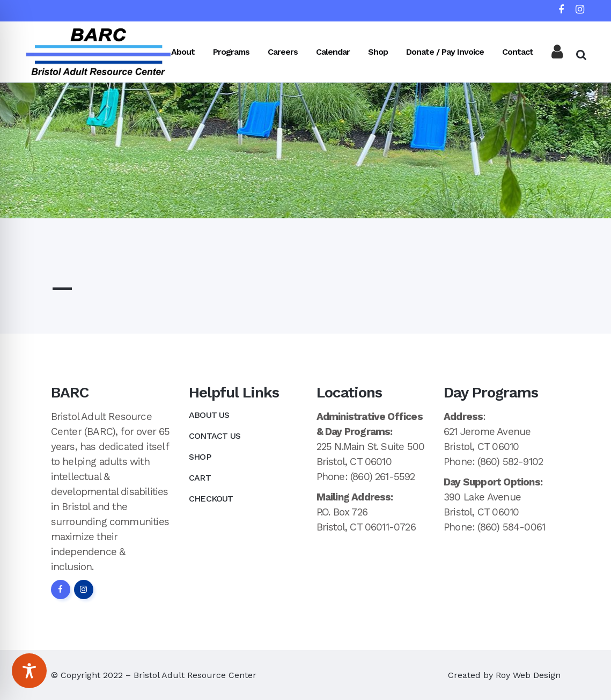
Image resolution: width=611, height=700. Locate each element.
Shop (200, 457)
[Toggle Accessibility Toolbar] (29, 671)
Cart (200, 478)
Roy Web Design (528, 675)
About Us (209, 415)
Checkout (211, 499)
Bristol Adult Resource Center (195, 675)
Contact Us (215, 436)
